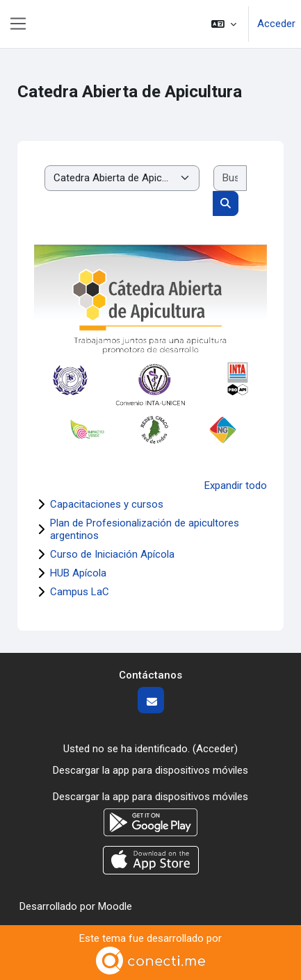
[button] (224, 24)
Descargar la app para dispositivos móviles (150, 770)
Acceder (276, 24)
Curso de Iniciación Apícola (112, 554)
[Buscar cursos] (230, 178)
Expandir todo (236, 485)
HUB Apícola (78, 573)
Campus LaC (80, 592)
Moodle (115, 906)
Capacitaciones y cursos (107, 504)
